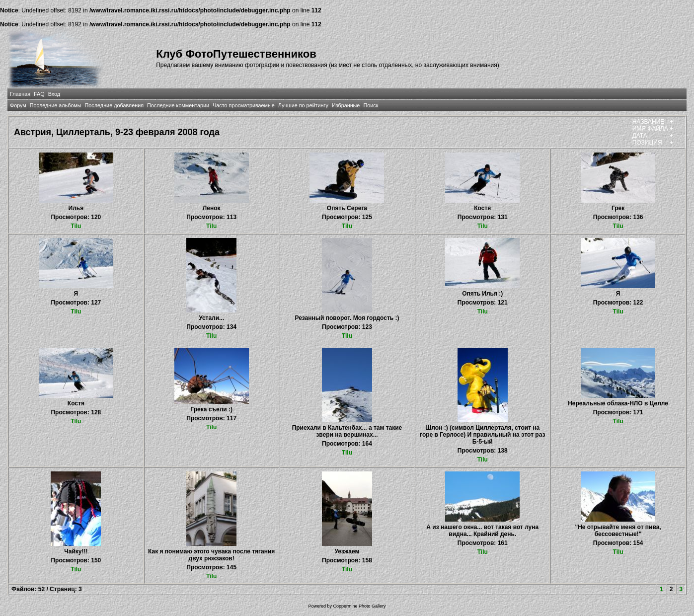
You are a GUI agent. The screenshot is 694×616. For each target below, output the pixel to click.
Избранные (346, 105)
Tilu (76, 226)
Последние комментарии (178, 105)
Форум (18, 105)
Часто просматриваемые (244, 105)
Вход (54, 94)
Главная (20, 94)
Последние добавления (114, 105)
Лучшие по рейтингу (303, 105)
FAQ (39, 94)
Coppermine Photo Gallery (359, 606)
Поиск (371, 105)
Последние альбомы (56, 105)
